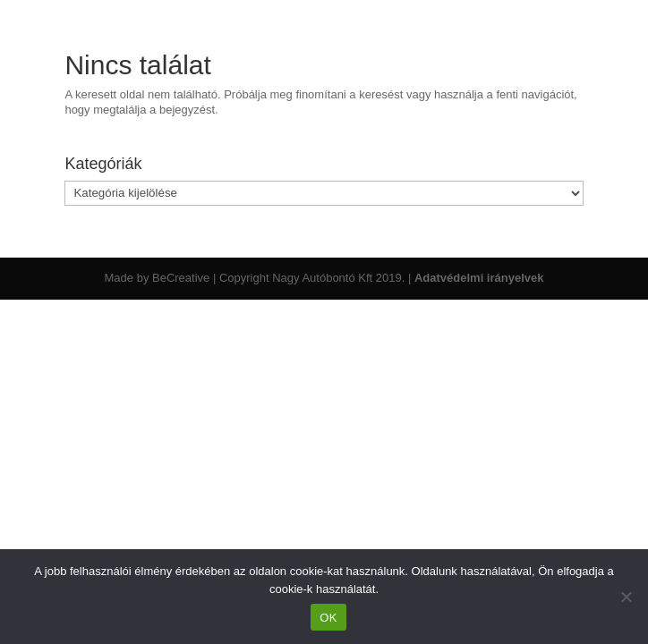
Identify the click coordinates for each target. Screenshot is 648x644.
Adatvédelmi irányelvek (479, 278)
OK (328, 618)
